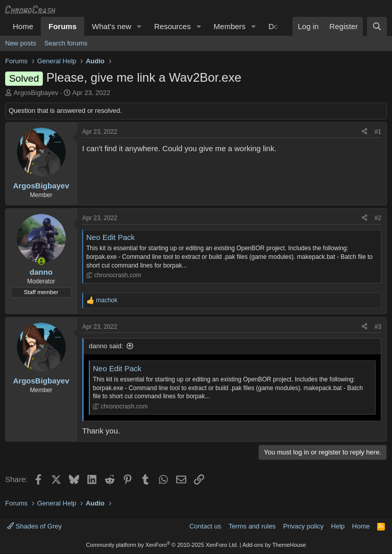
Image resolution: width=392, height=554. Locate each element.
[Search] (377, 26)
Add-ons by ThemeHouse (274, 545)
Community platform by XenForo (162, 545)
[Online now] (41, 261)
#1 (378, 132)
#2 (378, 218)
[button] (139, 26)
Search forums (66, 43)
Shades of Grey (34, 526)
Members (230, 26)
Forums (63, 26)
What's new (112, 26)
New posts (21, 43)
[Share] (364, 132)
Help (338, 526)
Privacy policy (303, 526)
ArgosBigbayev (36, 93)
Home (23, 26)
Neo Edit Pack (111, 237)
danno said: (106, 346)
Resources (173, 26)
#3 (378, 327)
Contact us (205, 526)
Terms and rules (252, 526)
